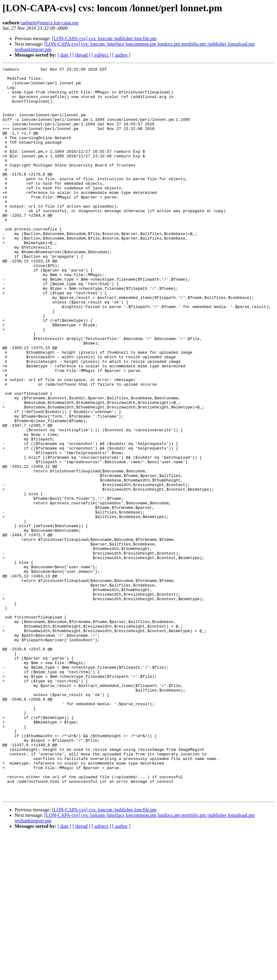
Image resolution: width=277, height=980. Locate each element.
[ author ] (121, 55)
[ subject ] (101, 55)
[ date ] (64, 55)
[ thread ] (81, 55)
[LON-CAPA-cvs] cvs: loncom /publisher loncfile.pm (104, 38)
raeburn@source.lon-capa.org (49, 23)
